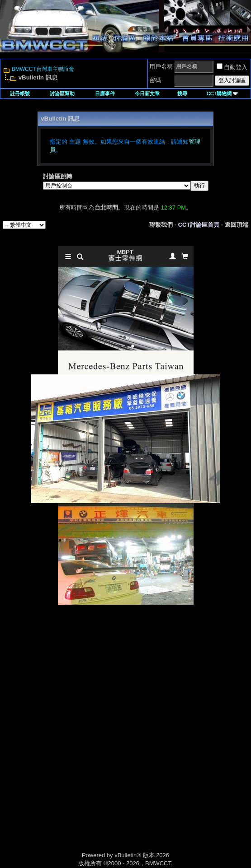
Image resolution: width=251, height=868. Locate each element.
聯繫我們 (161, 225)
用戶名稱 (161, 67)
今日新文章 (147, 93)
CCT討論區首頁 (199, 225)
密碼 (155, 80)
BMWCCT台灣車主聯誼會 (43, 69)
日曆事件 (105, 93)
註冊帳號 (20, 93)
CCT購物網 (223, 93)
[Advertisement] (126, 668)
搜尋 (182, 93)
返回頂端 (237, 225)
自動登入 (232, 67)
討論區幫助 (62, 93)
